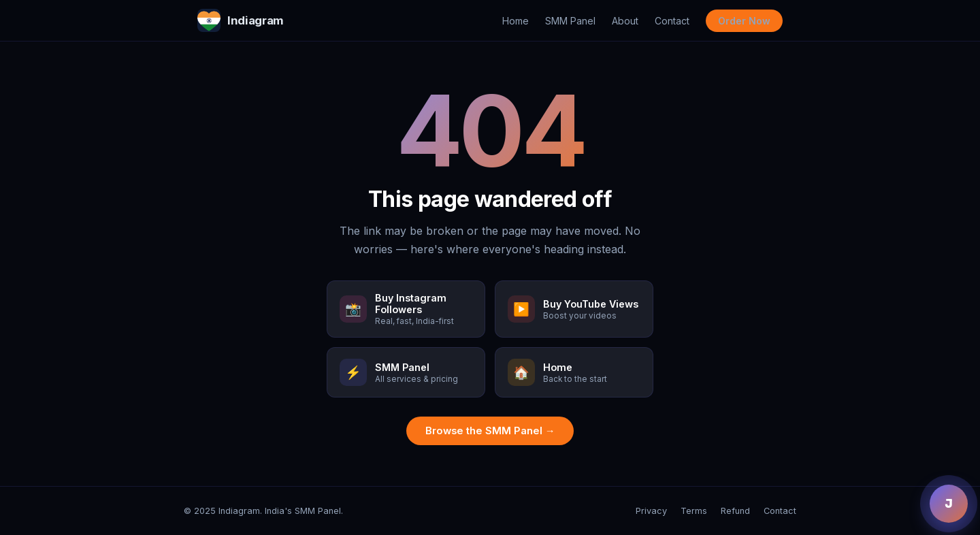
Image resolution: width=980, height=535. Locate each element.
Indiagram (241, 20)
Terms (694, 511)
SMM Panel (570, 21)
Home (516, 21)
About (625, 21)
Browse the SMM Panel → (490, 431)
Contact (672, 21)
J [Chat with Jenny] (949, 504)
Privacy (651, 511)
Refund (735, 511)
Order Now (744, 21)
